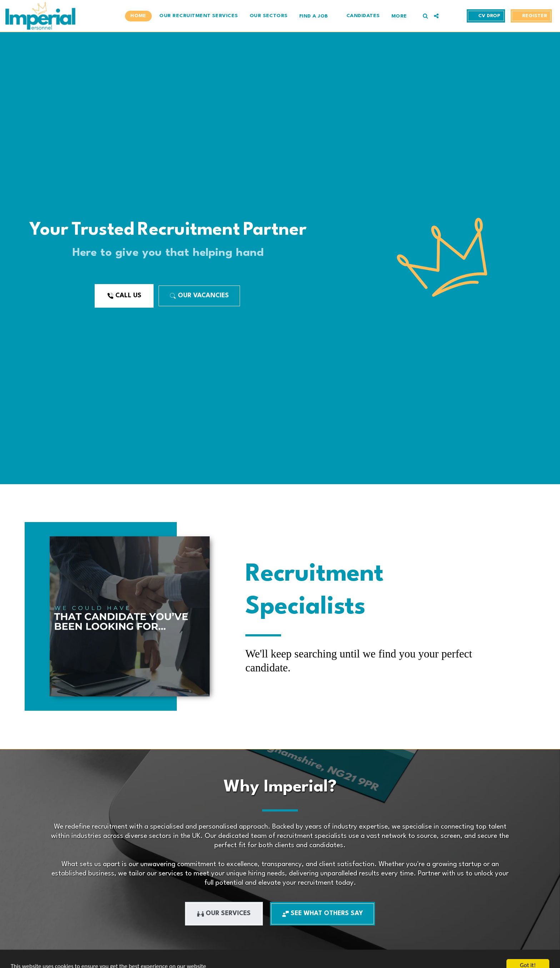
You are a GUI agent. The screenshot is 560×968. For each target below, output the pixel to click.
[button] (317, 16)
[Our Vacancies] (199, 296)
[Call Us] (124, 296)
